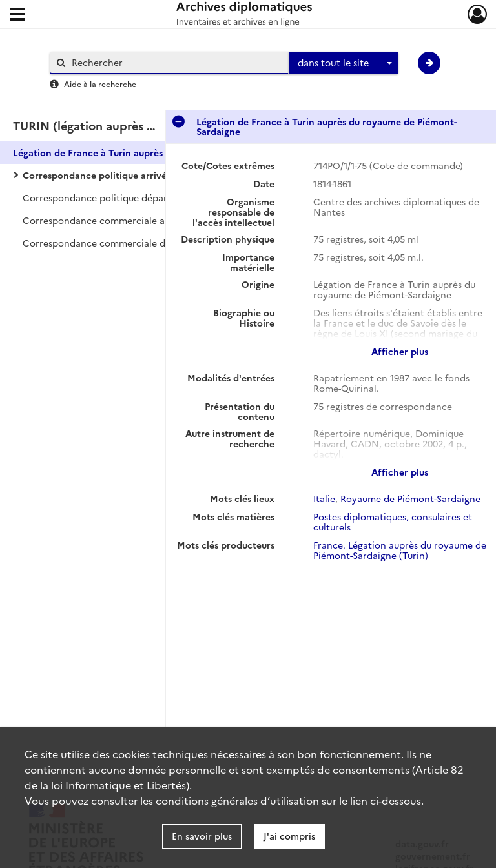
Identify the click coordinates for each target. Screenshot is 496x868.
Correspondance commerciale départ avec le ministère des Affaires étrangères (152, 243)
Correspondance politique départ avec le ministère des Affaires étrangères (152, 197)
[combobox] (344, 63)
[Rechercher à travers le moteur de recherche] (176, 62)
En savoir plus (202, 836)
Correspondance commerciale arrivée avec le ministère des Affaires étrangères (152, 220)
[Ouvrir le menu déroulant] (17, 15)
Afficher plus (400, 351)
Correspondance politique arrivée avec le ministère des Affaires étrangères (152, 175)
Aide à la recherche (100, 84)
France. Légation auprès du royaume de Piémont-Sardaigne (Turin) (400, 550)
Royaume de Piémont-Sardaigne (410, 498)
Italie (324, 498)
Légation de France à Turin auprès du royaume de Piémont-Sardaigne (142, 152)
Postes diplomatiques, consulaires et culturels (393, 521)
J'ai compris (289, 836)
